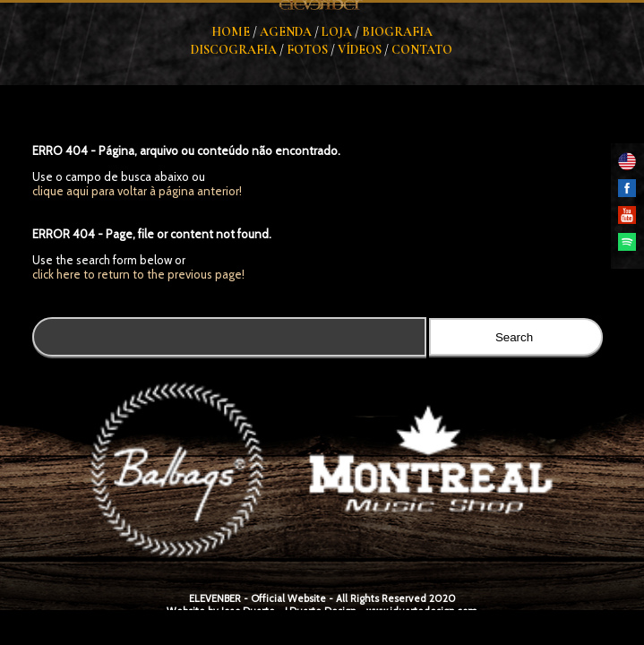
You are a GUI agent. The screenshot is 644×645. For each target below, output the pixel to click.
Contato (422, 50)
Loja (337, 32)
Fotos (307, 50)
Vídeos (360, 50)
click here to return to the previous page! (138, 274)
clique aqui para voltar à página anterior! (137, 191)
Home (231, 32)
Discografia (234, 50)
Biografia (397, 32)
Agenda (286, 32)
